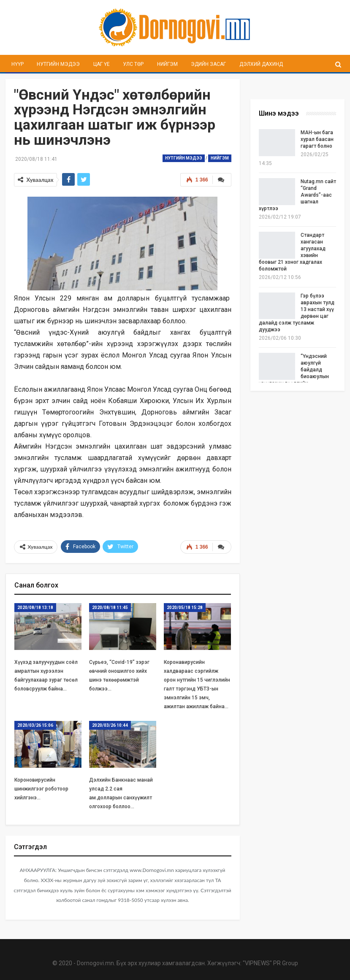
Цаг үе (102, 64)
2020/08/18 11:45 (110, 608)
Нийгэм (167, 64)
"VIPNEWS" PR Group (270, 963)
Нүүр (18, 64)
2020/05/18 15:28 (185, 608)
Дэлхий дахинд (261, 64)
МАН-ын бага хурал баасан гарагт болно (317, 139)
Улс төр (133, 64)
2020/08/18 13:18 (35, 608)
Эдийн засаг (208, 64)
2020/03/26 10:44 (110, 726)
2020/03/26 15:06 (35, 726)
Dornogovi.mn (95, 963)
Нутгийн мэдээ (58, 64)
